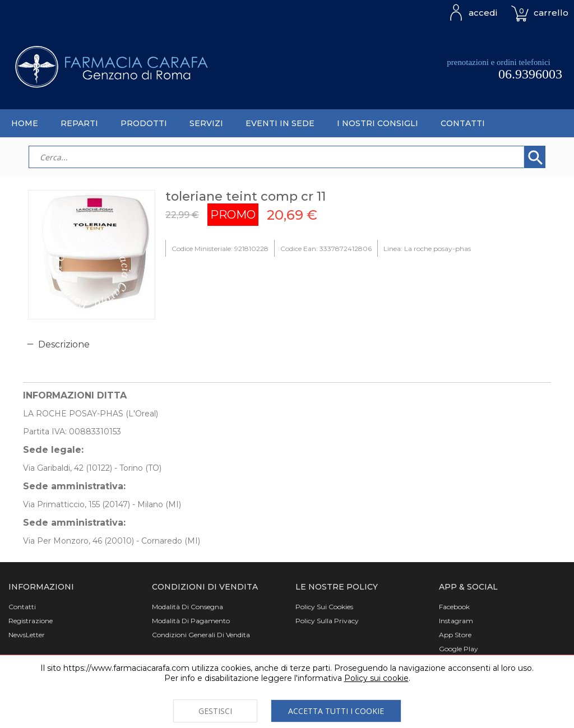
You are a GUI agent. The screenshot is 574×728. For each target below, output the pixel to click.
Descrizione (64, 344)
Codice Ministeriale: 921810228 (220, 249)
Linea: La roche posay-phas (427, 249)
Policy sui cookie (376, 678)
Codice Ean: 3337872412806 (326, 249)
